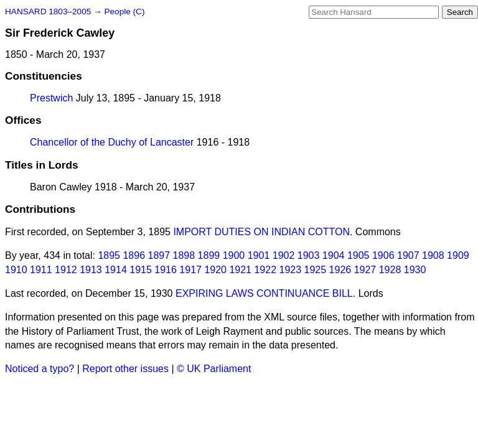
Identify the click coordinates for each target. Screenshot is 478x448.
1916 (166, 270)
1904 (334, 255)
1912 (66, 270)
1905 (358, 255)
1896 (134, 255)
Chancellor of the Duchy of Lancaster (112, 142)
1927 (365, 270)
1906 (383, 255)
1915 (141, 270)
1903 (309, 255)
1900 (234, 255)
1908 (433, 255)
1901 (259, 255)
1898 (184, 255)
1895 (109, 255)
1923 (291, 270)
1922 (265, 270)
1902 (284, 255)
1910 (16, 270)
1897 (159, 255)
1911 (41, 270)
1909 (458, 255)
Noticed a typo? (40, 369)
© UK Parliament (214, 369)
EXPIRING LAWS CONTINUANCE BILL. (265, 293)
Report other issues (125, 369)
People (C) (124, 12)
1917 (190, 270)
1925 (316, 270)
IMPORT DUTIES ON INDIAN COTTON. (263, 232)
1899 (209, 255)
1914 (116, 270)
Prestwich (51, 98)
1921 (240, 270)
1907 (408, 255)
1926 (340, 270)
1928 (390, 270)
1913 (91, 270)
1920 (215, 270)
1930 (415, 270)
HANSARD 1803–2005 (48, 12)
